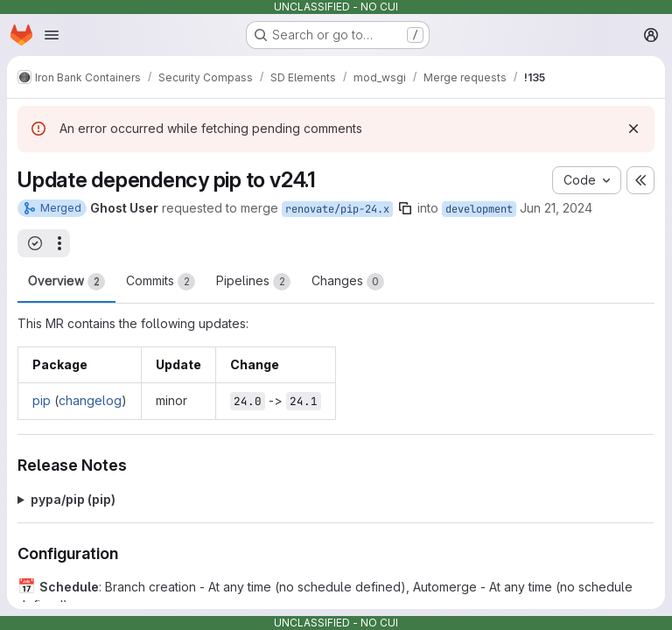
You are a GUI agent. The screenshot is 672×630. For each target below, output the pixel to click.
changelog (90, 400)
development (479, 209)
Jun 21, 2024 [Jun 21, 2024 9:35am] (556, 208)
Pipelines (253, 282)
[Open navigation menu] (52, 35)
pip (42, 400)
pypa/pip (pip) (73, 499)
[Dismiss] (633, 129)
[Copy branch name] (405, 208)
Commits (161, 282)
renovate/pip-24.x (337, 209)
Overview (66, 282)
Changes (348, 282)
